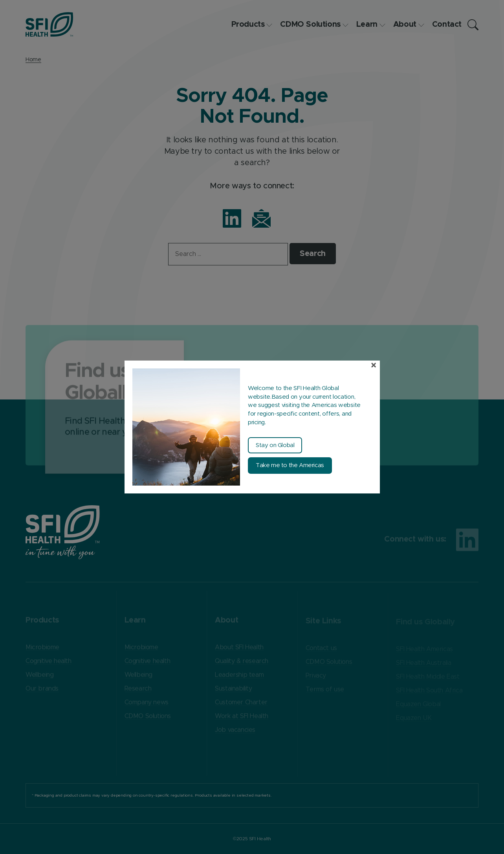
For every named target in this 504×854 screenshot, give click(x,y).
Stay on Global (275, 445)
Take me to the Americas (290, 465)
